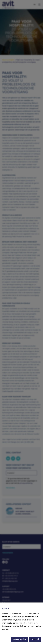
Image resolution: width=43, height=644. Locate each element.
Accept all (35, 639)
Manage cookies (19, 639)
